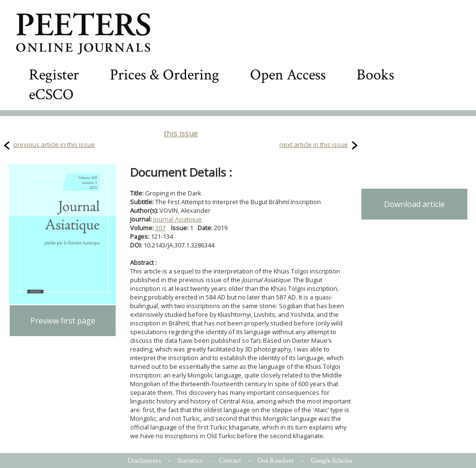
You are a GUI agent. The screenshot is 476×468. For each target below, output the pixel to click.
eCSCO (51, 95)
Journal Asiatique (178, 219)
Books (375, 75)
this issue (181, 133)
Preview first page (63, 321)
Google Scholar (332, 461)
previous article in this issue (54, 144)
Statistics (190, 461)
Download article (414, 204)
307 (160, 228)
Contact (230, 461)
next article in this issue (314, 144)
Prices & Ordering (165, 75)
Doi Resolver (276, 461)
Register (54, 75)
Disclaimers (144, 461)
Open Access (288, 75)
